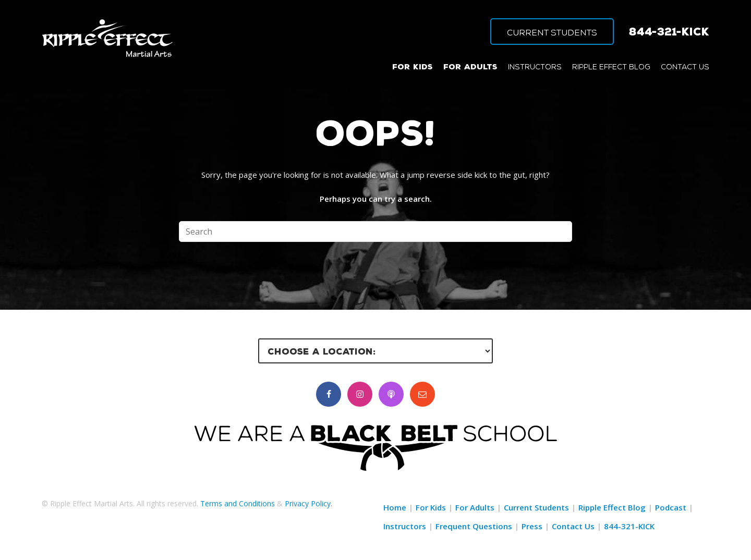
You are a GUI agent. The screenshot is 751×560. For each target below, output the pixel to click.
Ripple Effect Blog (612, 507)
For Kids (431, 507)
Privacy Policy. (308, 503)
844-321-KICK (669, 31)
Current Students (536, 507)
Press (532, 526)
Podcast (671, 507)
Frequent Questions (474, 526)
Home (395, 507)
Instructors (405, 526)
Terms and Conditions (238, 503)
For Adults (475, 507)
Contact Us (573, 526)
